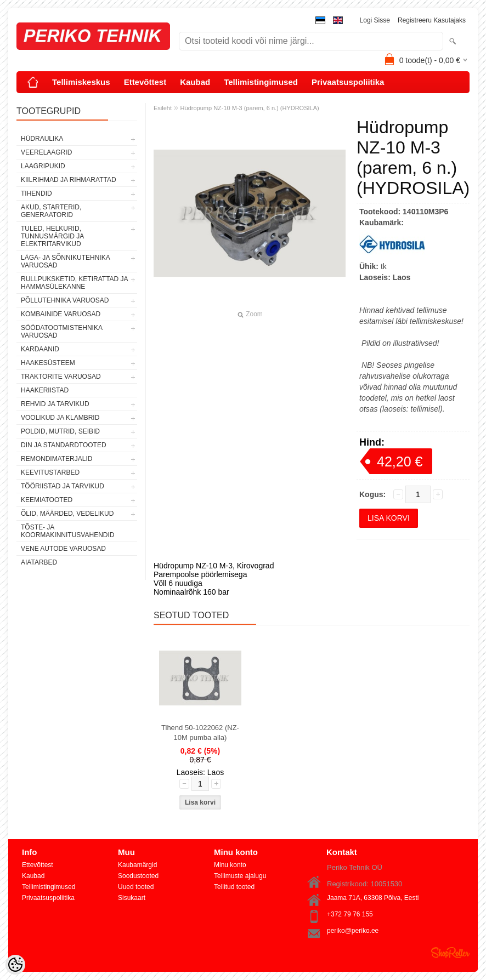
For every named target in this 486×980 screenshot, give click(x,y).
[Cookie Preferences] (15, 965)
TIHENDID (36, 193)
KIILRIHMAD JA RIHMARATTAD (69, 180)
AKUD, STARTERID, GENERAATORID (51, 211)
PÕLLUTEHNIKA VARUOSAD (65, 300)
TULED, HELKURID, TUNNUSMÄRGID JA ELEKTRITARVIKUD (52, 236)
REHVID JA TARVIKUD (55, 404)
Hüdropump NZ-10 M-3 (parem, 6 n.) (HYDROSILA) (250, 108)
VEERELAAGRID (46, 152)
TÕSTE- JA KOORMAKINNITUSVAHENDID (67, 531)
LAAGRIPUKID (43, 166)
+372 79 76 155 (350, 914)
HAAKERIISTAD (45, 390)
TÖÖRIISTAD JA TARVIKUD (63, 486)
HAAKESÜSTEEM (48, 363)
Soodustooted (138, 876)
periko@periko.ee (353, 931)
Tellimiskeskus (81, 82)
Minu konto (230, 865)
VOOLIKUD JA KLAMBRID (60, 418)
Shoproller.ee (450, 953)
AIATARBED (39, 562)
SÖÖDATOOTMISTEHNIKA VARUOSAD (61, 332)
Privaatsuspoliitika (348, 82)
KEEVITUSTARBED (50, 472)
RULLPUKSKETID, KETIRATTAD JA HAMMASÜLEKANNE (74, 283)
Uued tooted (136, 887)
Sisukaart (132, 898)
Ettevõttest (145, 82)
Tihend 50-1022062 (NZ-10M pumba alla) (200, 733)
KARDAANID (40, 349)
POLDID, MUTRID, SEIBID (60, 431)
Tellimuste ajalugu (240, 876)
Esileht (163, 108)
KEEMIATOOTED (47, 500)
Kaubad (195, 82)
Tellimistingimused (261, 82)
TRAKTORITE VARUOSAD (61, 377)
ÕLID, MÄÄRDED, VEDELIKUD (67, 514)
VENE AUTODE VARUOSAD (63, 549)
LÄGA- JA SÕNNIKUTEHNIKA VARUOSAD (65, 261)
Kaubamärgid (137, 865)
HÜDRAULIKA (42, 139)
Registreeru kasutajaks (432, 20)
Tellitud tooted (234, 887)
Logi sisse (375, 20)
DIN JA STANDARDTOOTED (64, 445)
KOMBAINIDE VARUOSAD (61, 314)
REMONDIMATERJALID (56, 459)
